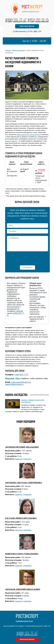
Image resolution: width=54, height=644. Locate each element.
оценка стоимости (11, 141)
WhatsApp (10, 378)
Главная (8, 50)
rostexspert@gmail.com (21, 382)
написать (19, 459)
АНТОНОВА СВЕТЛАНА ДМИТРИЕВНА (23, 483)
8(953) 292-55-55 (38, 20)
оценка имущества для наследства (28, 135)
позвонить (27, 459)
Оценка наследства (18, 50)
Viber (18, 378)
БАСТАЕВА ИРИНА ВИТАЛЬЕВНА (21, 518)
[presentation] (27, 257)
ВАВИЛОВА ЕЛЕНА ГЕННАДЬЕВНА (22, 554)
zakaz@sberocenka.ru (14, 384)
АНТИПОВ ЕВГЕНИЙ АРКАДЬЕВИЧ (22, 447)
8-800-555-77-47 (21, 375)
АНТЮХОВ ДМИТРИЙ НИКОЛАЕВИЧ (23, 589)
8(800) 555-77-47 (16, 20)
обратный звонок (27, 26)
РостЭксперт (27, 618)
